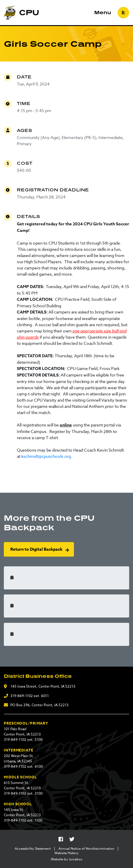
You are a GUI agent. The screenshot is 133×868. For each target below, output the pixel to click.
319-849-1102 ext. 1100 (23, 820)
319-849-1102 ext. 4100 (23, 766)
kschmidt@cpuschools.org (46, 456)
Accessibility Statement (33, 849)
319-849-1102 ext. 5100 (23, 740)
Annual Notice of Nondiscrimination (86, 849)
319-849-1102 (22, 696)
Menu (103, 13)
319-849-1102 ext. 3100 (23, 793)
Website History (66, 853)
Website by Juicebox (67, 859)
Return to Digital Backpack (36, 549)
